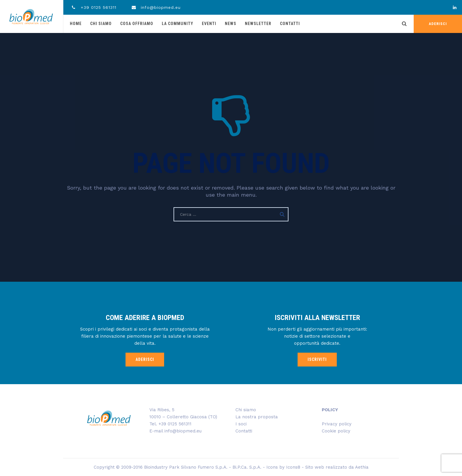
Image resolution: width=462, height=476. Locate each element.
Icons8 (293, 467)
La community (178, 24)
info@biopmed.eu (156, 7)
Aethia (362, 467)
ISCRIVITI (317, 359)
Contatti (290, 24)
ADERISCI (438, 24)
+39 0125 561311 (94, 7)
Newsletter (258, 24)
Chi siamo (101, 24)
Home (76, 24)
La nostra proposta (257, 417)
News (231, 24)
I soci (241, 424)
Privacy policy (337, 424)
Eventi (209, 24)
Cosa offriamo (137, 24)
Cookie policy (336, 431)
